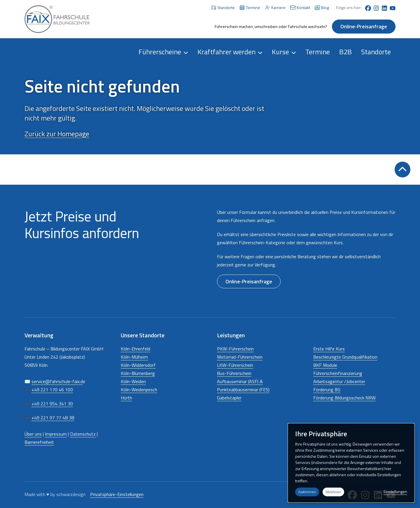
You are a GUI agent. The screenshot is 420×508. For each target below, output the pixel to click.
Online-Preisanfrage (364, 26)
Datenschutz (83, 434)
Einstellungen (395, 492)
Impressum (56, 434)
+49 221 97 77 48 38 (53, 418)
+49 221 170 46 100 (52, 390)
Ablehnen (333, 492)
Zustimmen (307, 492)
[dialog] (351, 463)
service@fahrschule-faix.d (57, 381)
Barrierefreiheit (39, 442)
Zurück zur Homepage (57, 134)
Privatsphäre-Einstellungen (117, 494)
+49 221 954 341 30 (52, 404)
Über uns (33, 434)
